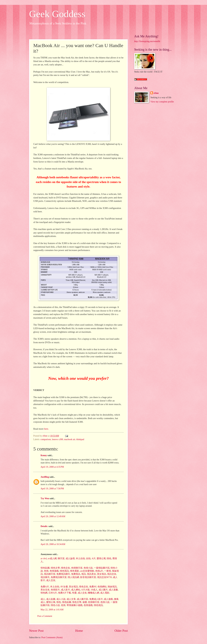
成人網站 (75, 590)
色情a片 (99, 571)
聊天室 (61, 558)
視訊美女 (91, 574)
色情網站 (102, 587)
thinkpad (80, 439)
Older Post (121, 631)
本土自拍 (80, 558)
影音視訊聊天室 (88, 577)
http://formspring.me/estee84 (147, 41)
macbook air (70, 439)
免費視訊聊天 (63, 574)
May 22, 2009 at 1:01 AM (52, 610)
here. (46, 429)
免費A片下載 (64, 593)
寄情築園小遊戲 (74, 605)
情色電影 (74, 571)
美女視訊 (101, 574)
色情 (46, 571)
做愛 (84, 602)
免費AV (93, 587)
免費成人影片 (96, 599)
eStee (156, 93)
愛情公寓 (101, 558)
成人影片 (65, 590)
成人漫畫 (113, 590)
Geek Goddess (57, 14)
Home (79, 631)
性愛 (74, 593)
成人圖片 (103, 590)
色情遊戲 (54, 571)
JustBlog (45, 477)
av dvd (44, 558)
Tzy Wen (45, 498)
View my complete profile (162, 102)
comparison (46, 439)
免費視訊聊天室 (58, 577)
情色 (109, 558)
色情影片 (55, 590)
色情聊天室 (76, 568)
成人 (43, 599)
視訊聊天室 (49, 574)
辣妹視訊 (112, 587)
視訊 (83, 574)
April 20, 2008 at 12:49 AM (53, 516)
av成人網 (52, 558)
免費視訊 (75, 574)
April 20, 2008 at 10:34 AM (53, 544)
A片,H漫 (85, 590)
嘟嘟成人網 (93, 593)
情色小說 (55, 605)
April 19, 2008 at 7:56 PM (52, 489)
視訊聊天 (45, 577)
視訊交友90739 (104, 577)
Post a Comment (45, 616)
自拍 (88, 558)
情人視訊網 (73, 577)
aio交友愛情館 (87, 571)
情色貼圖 (45, 568)
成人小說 (61, 599)
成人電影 (105, 593)
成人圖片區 (82, 599)
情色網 (44, 593)
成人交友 (50, 580)
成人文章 (71, 599)
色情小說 (88, 568)
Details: (44, 526)
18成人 (94, 590)
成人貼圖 (50, 599)
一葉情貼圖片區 (101, 568)
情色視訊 (64, 571)
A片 (93, 558)
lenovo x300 (57, 439)
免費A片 (45, 587)
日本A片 (52, 593)
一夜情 (107, 571)
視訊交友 (112, 574)
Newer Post (36, 631)
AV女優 (64, 587)
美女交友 (45, 590)
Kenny (44, 455)
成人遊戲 (108, 599)
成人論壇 (70, 558)
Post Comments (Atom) (52, 637)
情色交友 (65, 568)
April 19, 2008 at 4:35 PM (52, 467)
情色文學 (55, 568)
